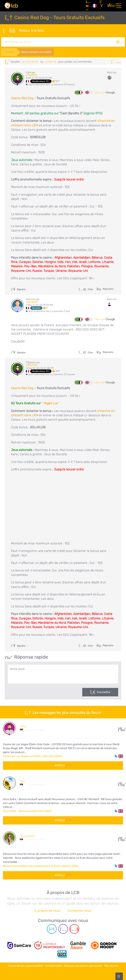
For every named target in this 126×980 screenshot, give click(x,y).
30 (121, 728)
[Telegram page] (52, 929)
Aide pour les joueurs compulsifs (83, 965)
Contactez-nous (79, 910)
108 (121, 837)
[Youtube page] (74, 929)
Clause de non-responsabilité (26, 965)
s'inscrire (51, 61)
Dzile (23, 726)
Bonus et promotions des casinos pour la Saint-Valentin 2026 (41, 865)
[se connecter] (110, 6)
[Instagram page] (63, 929)
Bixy (22, 781)
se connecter (30, 61)
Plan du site (111, 965)
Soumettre (104, 692)
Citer (86, 289)
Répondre (108, 288)
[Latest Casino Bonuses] (11, 6)
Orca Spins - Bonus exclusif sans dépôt (27, 811)
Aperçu (63, 765)
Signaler (18, 289)
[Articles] (87, 6)
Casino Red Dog (22, 98)
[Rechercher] (120, 42)
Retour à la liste (23, 31)
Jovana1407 (28, 836)
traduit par (105, 92)
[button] (119, 756)
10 (121, 782)
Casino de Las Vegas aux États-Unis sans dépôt (32, 756)
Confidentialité (53, 965)
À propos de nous (47, 910)
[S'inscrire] (102, 6)
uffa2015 (31, 75)
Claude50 (32, 301)
